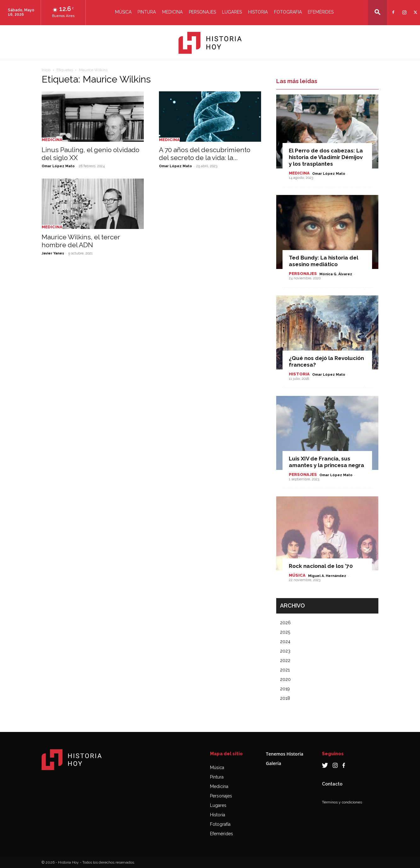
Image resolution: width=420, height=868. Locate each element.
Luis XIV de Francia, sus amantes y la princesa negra (327, 462)
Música (123, 12)
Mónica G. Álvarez (336, 274)
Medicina (172, 12)
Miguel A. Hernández (327, 576)
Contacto (332, 784)
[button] (377, 12)
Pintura (147, 12)
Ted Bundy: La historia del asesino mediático (324, 261)
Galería (273, 763)
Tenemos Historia (285, 754)
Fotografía (220, 824)
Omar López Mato (58, 166)
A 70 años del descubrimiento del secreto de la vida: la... (205, 154)
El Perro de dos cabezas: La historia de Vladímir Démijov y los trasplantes (326, 157)
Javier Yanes (53, 253)
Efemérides (321, 12)
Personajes (202, 12)
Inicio (46, 70)
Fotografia (288, 12)
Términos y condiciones (342, 802)
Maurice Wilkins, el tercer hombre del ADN (81, 241)
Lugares (232, 12)
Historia (258, 12)
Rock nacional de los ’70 (321, 566)
